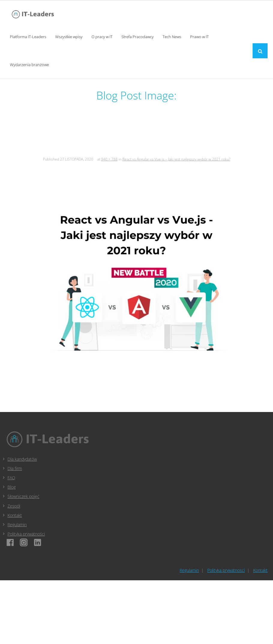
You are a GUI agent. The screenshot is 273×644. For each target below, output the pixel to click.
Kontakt (15, 515)
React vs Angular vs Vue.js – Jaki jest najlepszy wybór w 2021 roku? (176, 159)
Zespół (14, 506)
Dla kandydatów (22, 459)
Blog (12, 487)
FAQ (11, 478)
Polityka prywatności (26, 534)
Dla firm (15, 468)
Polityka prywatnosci (226, 570)
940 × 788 (109, 159)
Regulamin (17, 525)
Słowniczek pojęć (23, 496)
